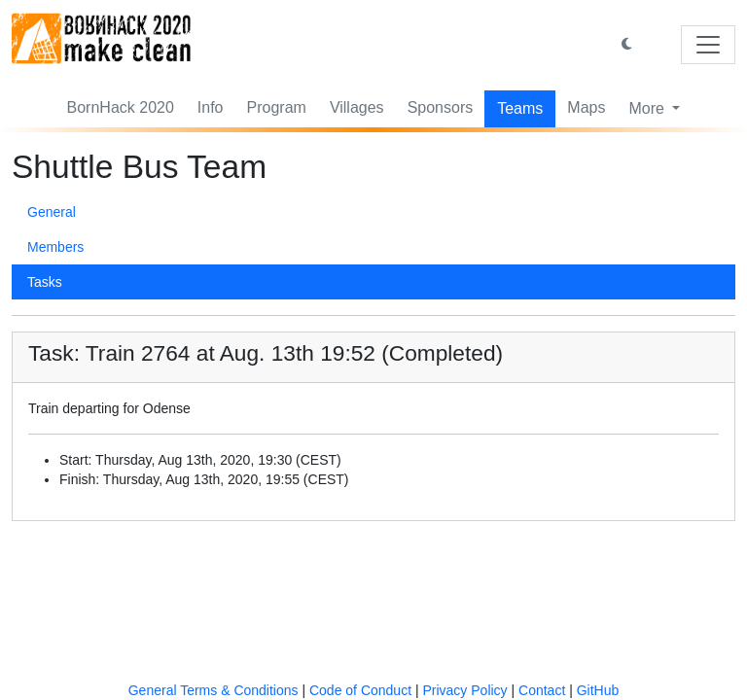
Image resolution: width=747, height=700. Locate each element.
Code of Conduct (360, 690)
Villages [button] (357, 107)
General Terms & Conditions (213, 690)
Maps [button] (586, 107)
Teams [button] (520, 108)
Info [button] (211, 107)
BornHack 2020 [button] (121, 107)
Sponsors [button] (441, 107)
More (648, 108)
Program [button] (277, 107)
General (52, 212)
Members (55, 247)
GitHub (598, 690)
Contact (542, 690)
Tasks (45, 282)
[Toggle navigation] (708, 45)
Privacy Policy (464, 690)
